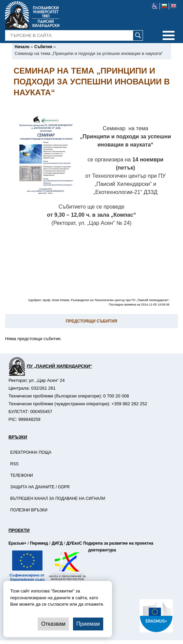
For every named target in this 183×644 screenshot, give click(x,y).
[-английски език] (173, 6)
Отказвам (53, 624)
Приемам (88, 624)
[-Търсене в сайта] (74, 36)
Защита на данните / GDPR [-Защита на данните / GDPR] (40, 487)
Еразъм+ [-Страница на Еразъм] (17, 543)
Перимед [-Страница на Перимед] (39, 543)
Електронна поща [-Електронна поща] (31, 452)
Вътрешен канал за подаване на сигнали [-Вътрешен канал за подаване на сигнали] (58, 499)
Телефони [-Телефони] (22, 475)
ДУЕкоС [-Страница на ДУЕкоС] (74, 543)
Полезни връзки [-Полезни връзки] (29, 510)
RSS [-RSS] (14, 464)
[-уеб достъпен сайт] (155, 6)
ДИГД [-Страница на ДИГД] (57, 543)
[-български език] (164, 6)
